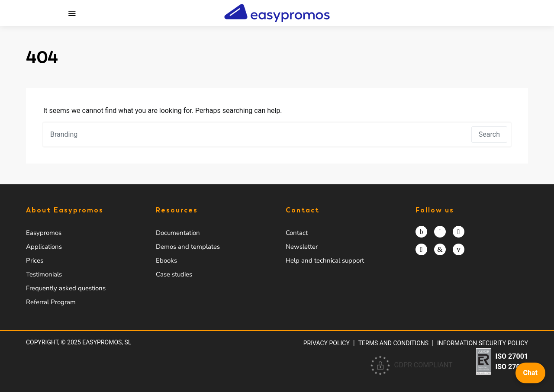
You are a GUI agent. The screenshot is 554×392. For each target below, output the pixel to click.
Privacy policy (327, 343)
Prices (35, 260)
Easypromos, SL (107, 342)
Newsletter (302, 247)
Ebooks (166, 260)
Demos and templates (188, 247)
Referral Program (51, 302)
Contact (297, 233)
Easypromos (44, 233)
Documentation (178, 233)
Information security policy (483, 343)
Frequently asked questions (66, 288)
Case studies (174, 274)
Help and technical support (325, 260)
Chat (530, 373)
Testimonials (44, 274)
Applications (44, 247)
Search (489, 134)
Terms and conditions (393, 343)
